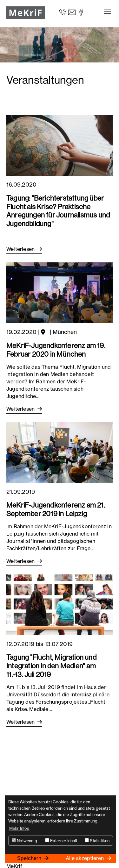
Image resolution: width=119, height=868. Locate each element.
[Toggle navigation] (107, 12)
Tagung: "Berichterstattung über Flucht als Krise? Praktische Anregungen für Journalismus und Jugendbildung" (58, 211)
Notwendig (24, 841)
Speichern (30, 858)
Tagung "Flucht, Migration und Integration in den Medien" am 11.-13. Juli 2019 (51, 666)
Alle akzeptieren (85, 858)
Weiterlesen (21, 249)
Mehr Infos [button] (19, 828)
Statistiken (97, 841)
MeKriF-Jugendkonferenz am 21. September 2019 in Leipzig (56, 509)
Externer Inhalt (61, 841)
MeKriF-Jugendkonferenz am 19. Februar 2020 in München (56, 350)
